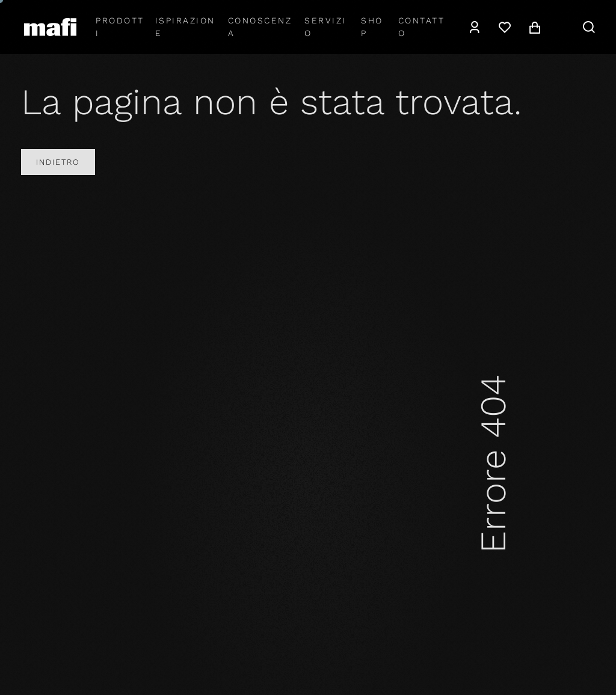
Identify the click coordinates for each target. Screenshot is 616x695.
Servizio (325, 27)
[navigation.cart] (535, 27)
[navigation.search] (589, 27)
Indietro (58, 162)
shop (372, 27)
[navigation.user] (475, 27)
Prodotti (120, 27)
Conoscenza (260, 27)
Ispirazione (185, 27)
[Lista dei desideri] (505, 27)
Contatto (422, 27)
